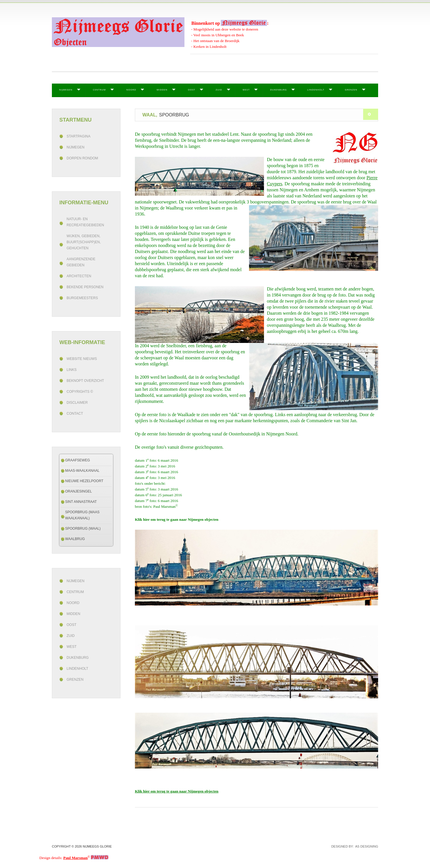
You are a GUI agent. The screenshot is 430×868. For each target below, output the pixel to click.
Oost (192, 89)
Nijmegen (66, 89)
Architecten (79, 276)
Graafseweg (78, 460)
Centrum (99, 89)
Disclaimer (77, 403)
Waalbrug (75, 539)
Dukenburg (278, 89)
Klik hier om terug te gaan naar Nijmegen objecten (177, 519)
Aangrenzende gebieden (81, 262)
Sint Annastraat (81, 502)
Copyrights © (80, 392)
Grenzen (351, 89)
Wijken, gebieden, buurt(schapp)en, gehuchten (84, 242)
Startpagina (79, 136)
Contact (75, 414)
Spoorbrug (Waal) (83, 529)
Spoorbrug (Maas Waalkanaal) (82, 515)
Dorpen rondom (82, 158)
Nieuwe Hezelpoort (84, 481)
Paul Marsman (76, 858)
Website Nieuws (82, 359)
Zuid (219, 89)
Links (72, 370)
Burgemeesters (82, 298)
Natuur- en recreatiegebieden (85, 222)
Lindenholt (316, 89)
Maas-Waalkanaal (82, 471)
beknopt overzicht (85, 381)
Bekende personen (85, 287)
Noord (131, 89)
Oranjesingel (79, 491)
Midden (162, 89)
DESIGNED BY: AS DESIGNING (353, 846)
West (246, 89)
